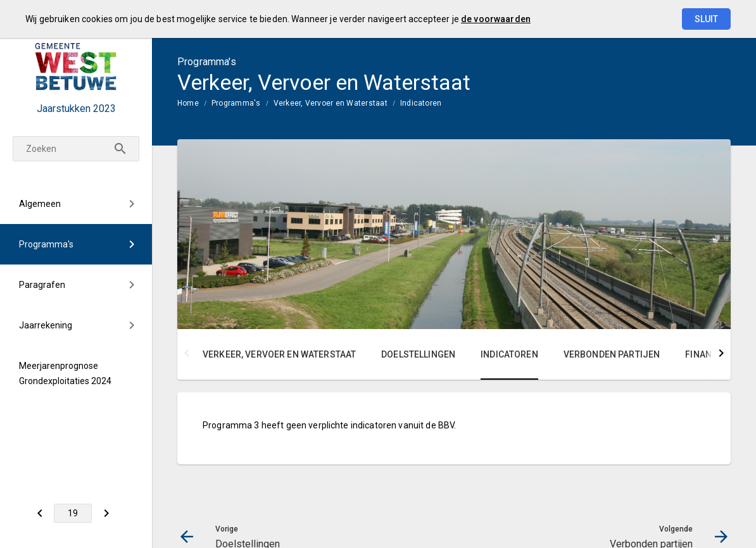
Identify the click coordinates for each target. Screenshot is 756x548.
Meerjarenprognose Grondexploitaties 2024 (65, 373)
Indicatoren (421, 103)
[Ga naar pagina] (73, 513)
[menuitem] (76, 204)
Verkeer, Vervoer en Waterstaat (331, 103)
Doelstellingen (418, 354)
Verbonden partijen (612, 354)
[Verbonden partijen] (106, 513)
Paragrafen (42, 285)
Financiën (708, 354)
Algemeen (40, 204)
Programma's (46, 244)
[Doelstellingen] (40, 513)
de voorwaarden (496, 19)
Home (188, 103)
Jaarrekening (46, 325)
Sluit (706, 19)
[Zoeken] (76, 149)
